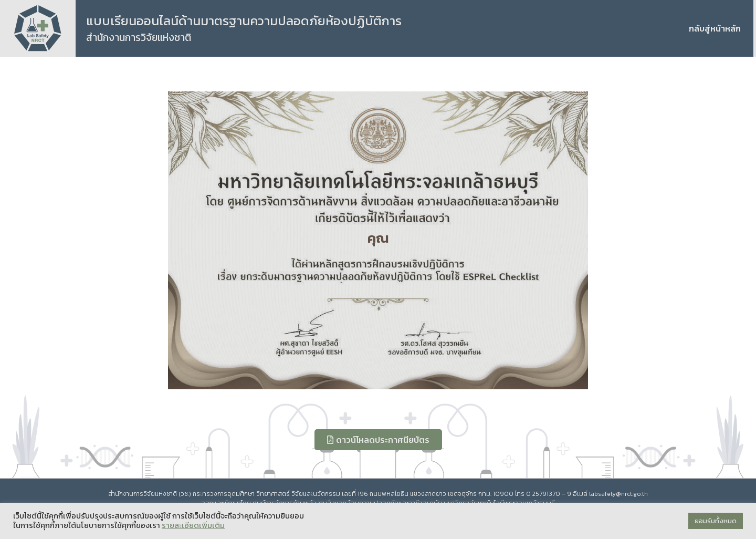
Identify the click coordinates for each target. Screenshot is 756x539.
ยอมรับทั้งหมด (716, 521)
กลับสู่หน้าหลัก (715, 28)
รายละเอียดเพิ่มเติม (193, 525)
